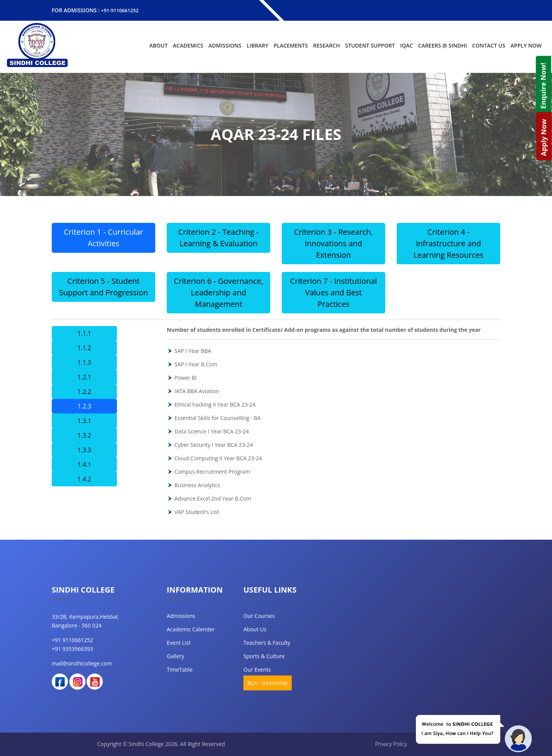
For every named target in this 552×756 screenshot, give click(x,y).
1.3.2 (84, 435)
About (159, 45)
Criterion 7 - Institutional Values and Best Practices (334, 292)
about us (255, 629)
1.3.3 (84, 450)
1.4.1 (84, 464)
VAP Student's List (197, 511)
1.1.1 (84, 333)
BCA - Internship (268, 683)
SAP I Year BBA (193, 350)
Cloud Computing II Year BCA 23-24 (218, 458)
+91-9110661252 (122, 10)
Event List (179, 642)
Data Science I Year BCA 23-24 (212, 431)
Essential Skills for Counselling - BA (218, 418)
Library (258, 45)
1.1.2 (84, 348)
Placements (291, 45)
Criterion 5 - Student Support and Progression (103, 286)
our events (257, 669)
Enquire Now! (543, 86)
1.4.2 (84, 479)
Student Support (370, 45)
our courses (259, 615)
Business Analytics (197, 485)
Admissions (225, 45)
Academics (188, 45)
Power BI (186, 377)
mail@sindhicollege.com (82, 663)
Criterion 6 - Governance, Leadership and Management (219, 292)
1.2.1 (84, 377)
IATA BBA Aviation (197, 391)
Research (327, 45)
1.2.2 (84, 391)
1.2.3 (84, 406)
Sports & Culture (264, 656)
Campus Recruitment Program (212, 471)
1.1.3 (84, 362)
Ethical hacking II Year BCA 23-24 (215, 404)
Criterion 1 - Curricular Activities (103, 237)
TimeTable (180, 669)
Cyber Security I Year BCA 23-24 (214, 444)
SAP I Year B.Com (196, 364)
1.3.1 (84, 420)
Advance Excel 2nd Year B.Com (213, 498)
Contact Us (489, 45)
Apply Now (526, 45)
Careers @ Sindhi (443, 45)
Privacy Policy (391, 744)
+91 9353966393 (72, 648)
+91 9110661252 (72, 640)
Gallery (176, 656)
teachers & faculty (267, 642)
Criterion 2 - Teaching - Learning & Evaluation (219, 237)
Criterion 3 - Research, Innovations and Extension (333, 243)
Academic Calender (191, 629)
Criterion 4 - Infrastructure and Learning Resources (449, 243)
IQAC (407, 45)
